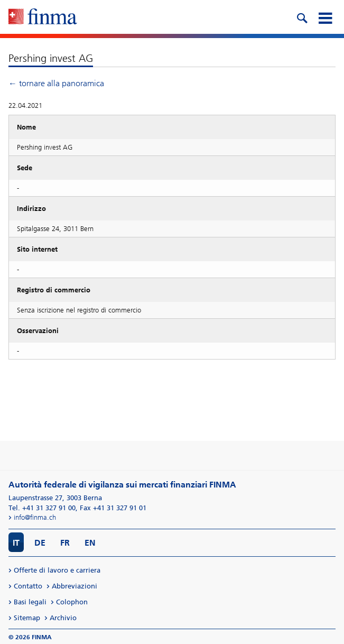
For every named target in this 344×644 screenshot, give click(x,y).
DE (40, 543)
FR (65, 543)
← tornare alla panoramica (56, 83)
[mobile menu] (325, 17)
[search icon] (302, 17)
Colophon (72, 602)
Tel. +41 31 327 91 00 (42, 508)
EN (90, 543)
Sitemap (27, 618)
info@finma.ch (35, 517)
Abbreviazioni (75, 586)
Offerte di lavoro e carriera (57, 570)
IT (16, 543)
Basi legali (30, 602)
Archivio (63, 618)
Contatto (28, 586)
